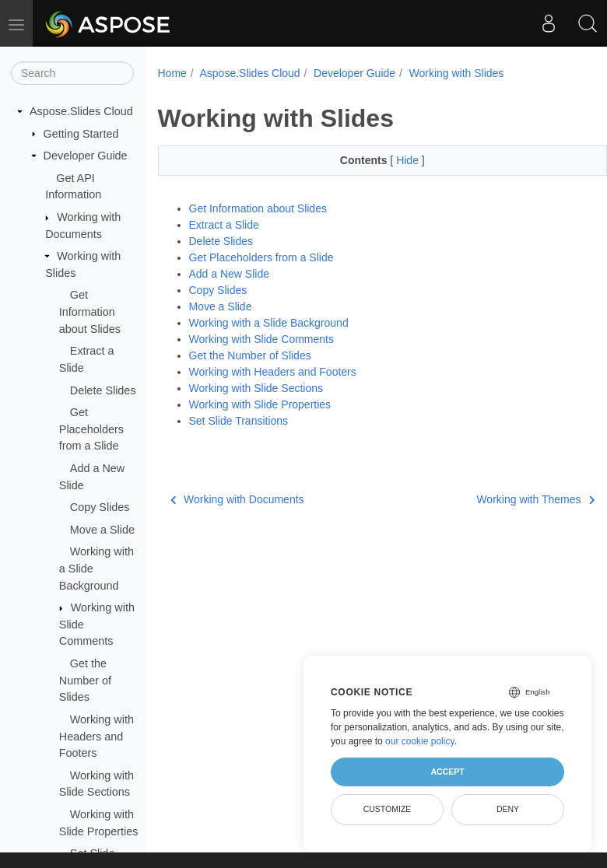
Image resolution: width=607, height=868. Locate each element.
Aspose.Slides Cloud (81, 111)
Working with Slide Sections (256, 388)
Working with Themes (535, 499)
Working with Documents (237, 499)
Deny (508, 809)
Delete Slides (103, 390)
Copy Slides (100, 507)
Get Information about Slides (90, 311)
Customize (388, 809)
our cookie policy (420, 741)
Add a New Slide (230, 274)
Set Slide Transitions (239, 421)
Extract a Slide (224, 225)
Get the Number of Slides (85, 680)
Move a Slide (102, 530)
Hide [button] (409, 160)
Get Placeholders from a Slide (91, 429)
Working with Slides (456, 73)
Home (172, 73)
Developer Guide (86, 156)
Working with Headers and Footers (96, 736)
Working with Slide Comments (261, 339)
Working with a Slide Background (269, 323)
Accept (447, 772)
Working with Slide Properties (260, 404)
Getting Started (81, 134)
